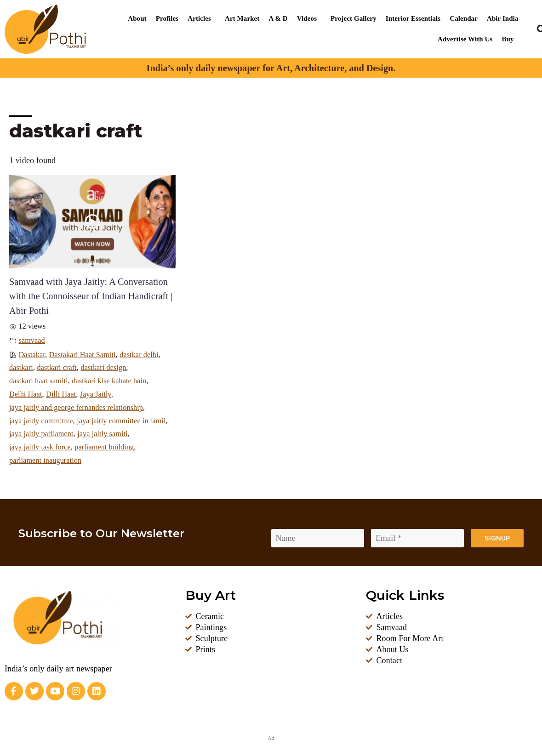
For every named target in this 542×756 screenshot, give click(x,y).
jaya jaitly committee (41, 421)
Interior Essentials (413, 18)
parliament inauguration (45, 460)
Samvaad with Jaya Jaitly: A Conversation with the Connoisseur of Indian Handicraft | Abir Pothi (91, 296)
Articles (199, 18)
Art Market (242, 18)
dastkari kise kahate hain (109, 381)
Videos (307, 18)
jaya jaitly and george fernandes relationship (76, 408)
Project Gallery (354, 18)
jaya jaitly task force (40, 447)
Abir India (503, 18)
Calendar (464, 18)
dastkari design (103, 368)
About (137, 18)
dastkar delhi (139, 355)
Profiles (167, 18)
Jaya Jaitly (96, 394)
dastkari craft (57, 368)
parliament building (104, 447)
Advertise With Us (465, 39)
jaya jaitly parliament (41, 434)
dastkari (21, 368)
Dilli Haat (61, 394)
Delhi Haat (26, 394)
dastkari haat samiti (39, 381)
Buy (508, 39)
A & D (278, 18)
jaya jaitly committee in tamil (121, 421)
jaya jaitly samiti (103, 434)
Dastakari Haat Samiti (83, 355)
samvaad (32, 341)
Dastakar (32, 355)
